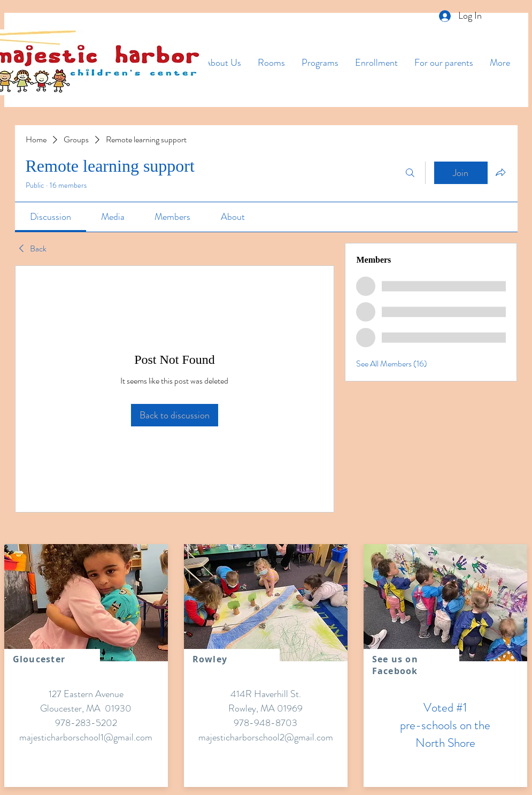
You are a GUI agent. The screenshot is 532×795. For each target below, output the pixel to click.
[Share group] (500, 172)
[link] (51, 217)
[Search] (410, 173)
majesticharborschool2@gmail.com (266, 737)
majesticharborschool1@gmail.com (86, 737)
